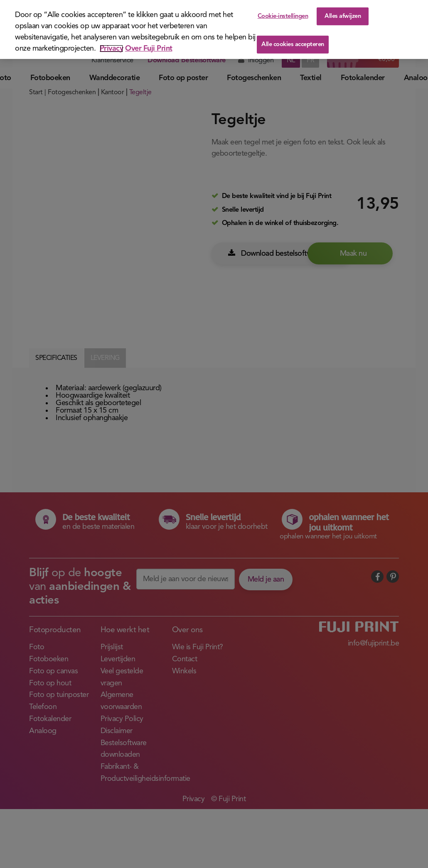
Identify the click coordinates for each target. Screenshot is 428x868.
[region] (214, 29)
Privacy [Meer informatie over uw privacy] (112, 49)
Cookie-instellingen (283, 16)
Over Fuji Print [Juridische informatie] (149, 49)
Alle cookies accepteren (293, 45)
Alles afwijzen (343, 16)
